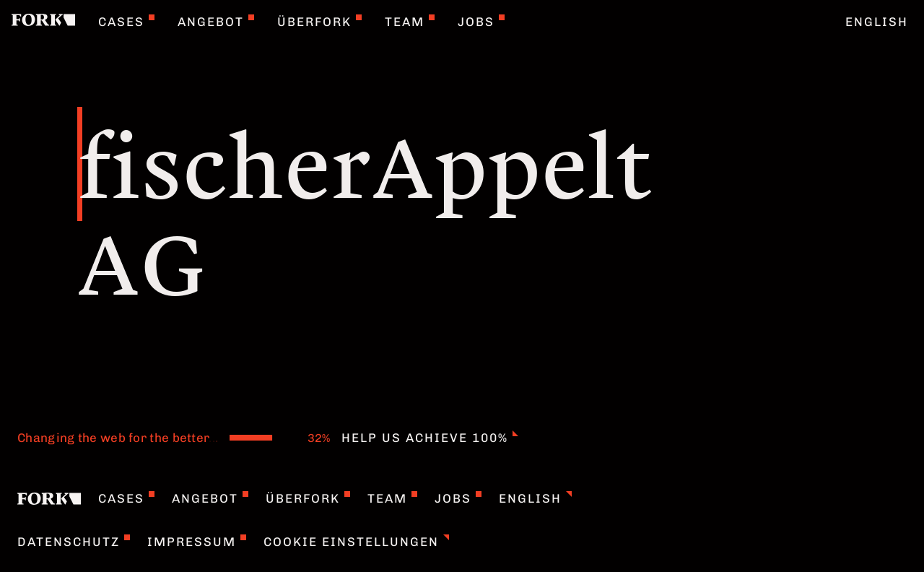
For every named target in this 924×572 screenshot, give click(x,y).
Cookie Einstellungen (356, 542)
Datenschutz (74, 542)
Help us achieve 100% (430, 438)
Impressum (197, 542)
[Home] (43, 22)
